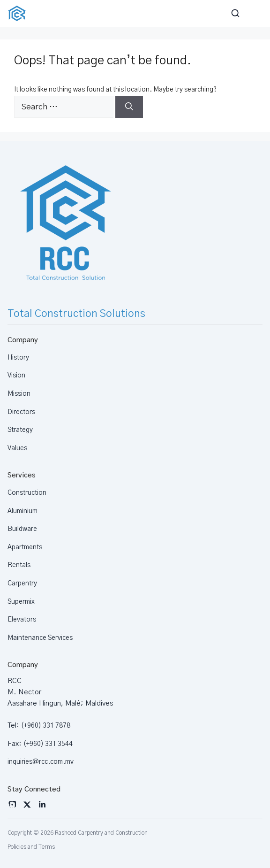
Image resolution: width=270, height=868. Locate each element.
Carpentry (22, 584)
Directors (21, 412)
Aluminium (22, 511)
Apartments (25, 547)
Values (17, 448)
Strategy (20, 430)
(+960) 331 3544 (48, 744)
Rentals (19, 565)
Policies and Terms (31, 847)
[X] (27, 805)
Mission (19, 394)
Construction (27, 493)
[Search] (129, 107)
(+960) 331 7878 (46, 726)
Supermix (21, 602)
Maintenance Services (40, 638)
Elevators (22, 620)
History (18, 358)
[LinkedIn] (42, 805)
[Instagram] (12, 805)
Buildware (22, 529)
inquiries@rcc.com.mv (41, 762)
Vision (16, 376)
